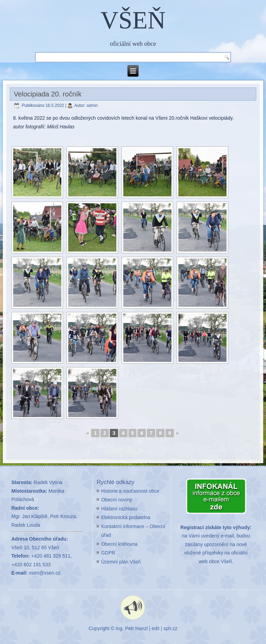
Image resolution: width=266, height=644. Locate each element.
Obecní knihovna (119, 544)
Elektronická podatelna (126, 517)
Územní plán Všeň (121, 562)
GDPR (108, 553)
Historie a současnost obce (130, 491)
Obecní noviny (117, 500)
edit (156, 628)
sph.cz (170, 628)
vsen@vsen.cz (45, 573)
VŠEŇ (133, 20)
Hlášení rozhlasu (119, 509)
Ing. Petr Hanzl (132, 628)
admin (92, 105)
